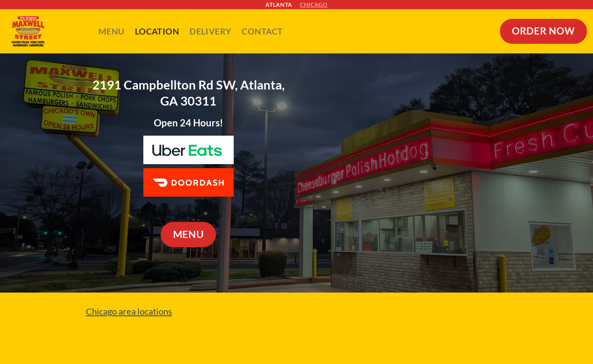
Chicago (314, 5)
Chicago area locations (129, 311)
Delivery (210, 31)
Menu (111, 31)
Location (157, 31)
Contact (262, 31)
